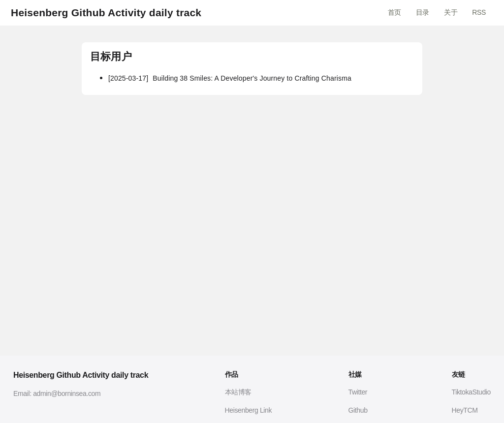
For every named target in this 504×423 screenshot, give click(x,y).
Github (358, 410)
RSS (479, 12)
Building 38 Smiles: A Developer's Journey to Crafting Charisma (230, 78)
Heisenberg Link (249, 410)
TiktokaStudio (471, 392)
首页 (394, 12)
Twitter (358, 392)
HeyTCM (465, 410)
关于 (451, 12)
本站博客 (238, 392)
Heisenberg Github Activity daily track (106, 13)
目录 (423, 12)
